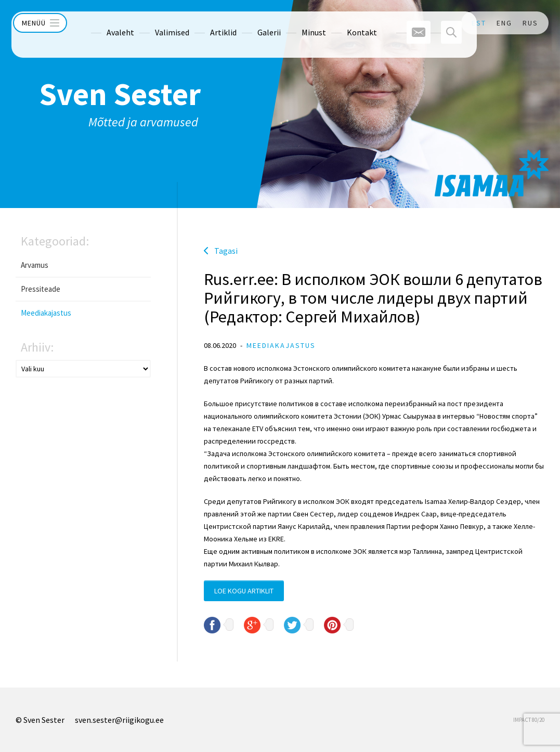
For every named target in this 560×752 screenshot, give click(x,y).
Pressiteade (41, 289)
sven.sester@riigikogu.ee (119, 720)
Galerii (250, 23)
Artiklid (205, 23)
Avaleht (102, 23)
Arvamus (35, 265)
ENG (504, 23)
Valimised (153, 23)
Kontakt (343, 23)
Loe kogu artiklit (244, 591)
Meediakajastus (46, 313)
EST (479, 23)
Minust (295, 23)
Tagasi (226, 251)
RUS (530, 23)
